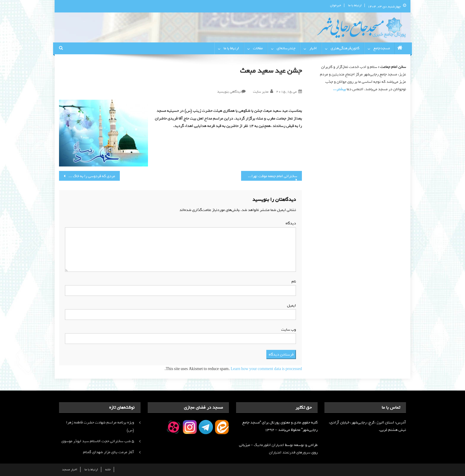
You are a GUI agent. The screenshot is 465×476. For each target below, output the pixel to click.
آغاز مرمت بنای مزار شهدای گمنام (109, 452)
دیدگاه (290, 223)
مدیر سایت (261, 92)
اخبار (313, 48)
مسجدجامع (382, 48)
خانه (108, 469)
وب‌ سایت (289, 330)
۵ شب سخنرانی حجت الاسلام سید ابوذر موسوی (98, 441)
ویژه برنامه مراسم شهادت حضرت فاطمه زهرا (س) (100, 426)
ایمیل (290, 306)
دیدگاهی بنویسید (229, 92)
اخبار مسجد (70, 469)
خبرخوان (336, 5)
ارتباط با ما (355, 5)
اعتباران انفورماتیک (269, 445)
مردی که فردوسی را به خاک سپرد (89, 176)
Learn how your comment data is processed (266, 369)
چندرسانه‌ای (286, 48)
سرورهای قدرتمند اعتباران (290, 452)
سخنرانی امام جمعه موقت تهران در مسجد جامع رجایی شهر (269, 176)
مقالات (258, 48)
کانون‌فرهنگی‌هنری (345, 48)
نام (293, 281)
